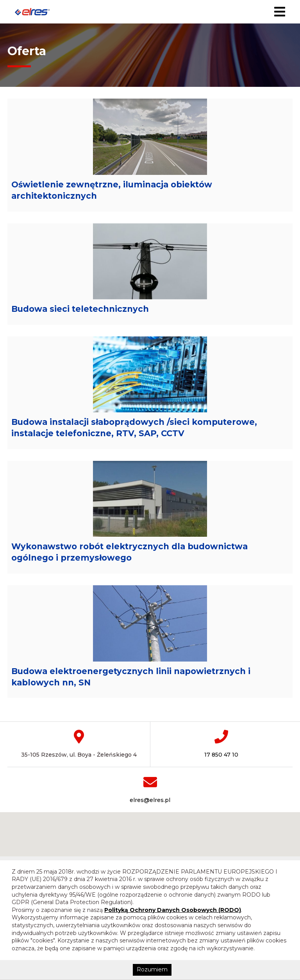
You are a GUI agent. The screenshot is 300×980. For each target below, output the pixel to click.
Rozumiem (152, 969)
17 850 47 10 (221, 785)
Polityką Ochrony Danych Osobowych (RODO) (173, 910)
